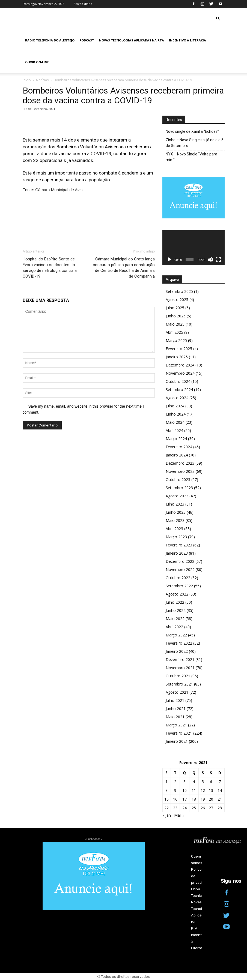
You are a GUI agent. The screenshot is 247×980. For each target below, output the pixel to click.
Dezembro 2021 (180, 659)
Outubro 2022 (178, 578)
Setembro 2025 (179, 291)
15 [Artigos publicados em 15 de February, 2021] (166, 799)
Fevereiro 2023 (179, 545)
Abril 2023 (174, 529)
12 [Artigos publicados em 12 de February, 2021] (203, 790)
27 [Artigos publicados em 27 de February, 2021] (211, 808)
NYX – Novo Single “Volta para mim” (191, 157)
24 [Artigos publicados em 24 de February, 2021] (184, 808)
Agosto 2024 (177, 398)
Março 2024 (176, 439)
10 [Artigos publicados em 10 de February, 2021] (184, 790)
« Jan (167, 815)
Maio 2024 (175, 422)
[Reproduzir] (169, 260)
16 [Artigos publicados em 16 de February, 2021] (175, 799)
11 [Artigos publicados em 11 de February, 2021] (194, 790)
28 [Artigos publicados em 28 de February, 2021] (220, 808)
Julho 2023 (175, 504)
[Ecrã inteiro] (218, 260)
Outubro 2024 (178, 381)
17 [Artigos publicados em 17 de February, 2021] (184, 799)
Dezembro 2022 (180, 561)
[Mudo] (210, 260)
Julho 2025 (175, 308)
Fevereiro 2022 (179, 643)
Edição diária (83, 4)
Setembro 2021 (179, 684)
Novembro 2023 (180, 471)
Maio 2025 (175, 324)
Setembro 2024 (179, 390)
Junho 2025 (176, 316)
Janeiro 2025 (177, 357)
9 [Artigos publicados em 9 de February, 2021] (175, 790)
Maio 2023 (175, 520)
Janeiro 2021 (177, 741)
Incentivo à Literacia (188, 40)
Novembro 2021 (180, 668)
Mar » (179, 815)
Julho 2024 (175, 406)
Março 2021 (176, 725)
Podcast (87, 40)
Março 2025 (176, 340)
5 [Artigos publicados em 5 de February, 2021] (203, 782)
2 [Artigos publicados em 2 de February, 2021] (175, 782)
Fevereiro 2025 (179, 349)
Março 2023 (176, 537)
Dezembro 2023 (180, 463)
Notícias (42, 80)
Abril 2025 (174, 332)
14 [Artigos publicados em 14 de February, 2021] (220, 790)
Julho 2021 (175, 700)
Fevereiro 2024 (179, 447)
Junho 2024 (176, 414)
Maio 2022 (175, 619)
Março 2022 (176, 635)
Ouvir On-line (37, 62)
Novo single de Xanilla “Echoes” (192, 131)
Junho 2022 (176, 610)
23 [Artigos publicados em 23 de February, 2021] (175, 808)
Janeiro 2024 (177, 455)
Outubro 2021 (178, 676)
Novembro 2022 (180, 569)
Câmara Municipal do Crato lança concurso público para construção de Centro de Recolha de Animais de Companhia (124, 268)
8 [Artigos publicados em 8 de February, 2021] (166, 790)
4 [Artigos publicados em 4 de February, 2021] (194, 782)
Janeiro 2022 (177, 651)
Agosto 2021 (177, 692)
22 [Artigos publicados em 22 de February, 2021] (166, 808)
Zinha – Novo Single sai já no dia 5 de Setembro (195, 143)
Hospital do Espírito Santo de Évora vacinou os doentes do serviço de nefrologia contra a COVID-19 (50, 268)
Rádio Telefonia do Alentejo (50, 40)
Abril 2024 (174, 430)
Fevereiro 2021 (179, 733)
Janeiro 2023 (177, 553)
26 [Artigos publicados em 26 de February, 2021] (203, 808)
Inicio (27, 80)
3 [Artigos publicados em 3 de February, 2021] (184, 782)
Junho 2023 (176, 512)
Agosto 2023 (177, 496)
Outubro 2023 (178, 480)
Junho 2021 (176, 709)
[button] (218, 19)
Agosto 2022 (177, 594)
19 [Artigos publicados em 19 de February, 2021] (203, 799)
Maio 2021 (175, 717)
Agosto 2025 (177, 300)
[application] (194, 248)
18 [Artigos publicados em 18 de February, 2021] (194, 799)
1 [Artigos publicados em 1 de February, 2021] (166, 782)
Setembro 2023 (179, 488)
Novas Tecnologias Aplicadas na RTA (132, 40)
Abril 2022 (174, 627)
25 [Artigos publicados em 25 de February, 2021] (194, 808)
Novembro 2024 (180, 373)
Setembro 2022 (179, 586)
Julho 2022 (175, 602)
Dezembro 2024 (180, 365)
